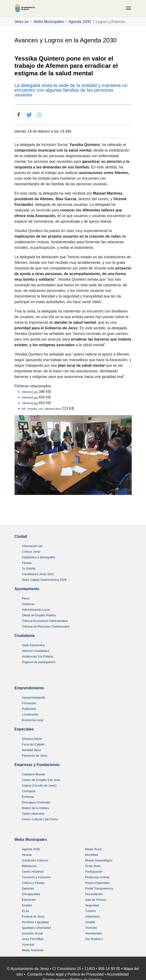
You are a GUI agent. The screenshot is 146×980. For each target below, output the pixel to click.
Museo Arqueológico (99, 860)
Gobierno (28, 604)
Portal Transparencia (99, 888)
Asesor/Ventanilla (34, 698)
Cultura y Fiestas (33, 883)
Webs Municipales (31, 840)
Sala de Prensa (96, 900)
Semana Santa (32, 739)
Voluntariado (94, 933)
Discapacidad (31, 894)
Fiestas (27, 563)
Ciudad (21, 536)
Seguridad (92, 905)
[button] (19, 115)
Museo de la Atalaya (36, 808)
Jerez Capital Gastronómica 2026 (44, 580)
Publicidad (29, 709)
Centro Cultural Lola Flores (40, 819)
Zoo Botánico (94, 939)
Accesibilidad (118, 974)
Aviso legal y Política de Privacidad (75, 974)
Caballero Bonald (34, 774)
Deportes (28, 888)
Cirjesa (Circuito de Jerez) (39, 786)
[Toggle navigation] (128, 8)
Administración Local (36, 610)
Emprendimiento (29, 688)
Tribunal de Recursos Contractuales (46, 626)
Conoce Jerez (31, 552)
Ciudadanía (25, 636)
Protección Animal (97, 877)
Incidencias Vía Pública (37, 656)
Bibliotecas (29, 866)
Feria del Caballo (33, 744)
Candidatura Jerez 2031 (38, 574)
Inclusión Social (32, 933)
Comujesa (29, 791)
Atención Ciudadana (36, 651)
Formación (29, 703)
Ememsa (28, 797)
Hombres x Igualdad (36, 922)
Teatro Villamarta (33, 814)
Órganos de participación (39, 662)
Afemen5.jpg (30, 398)
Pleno (26, 598)
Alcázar (27, 855)
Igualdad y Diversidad (36, 928)
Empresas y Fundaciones (37, 765)
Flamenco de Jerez (35, 756)
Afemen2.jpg (30, 392)
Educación (29, 900)
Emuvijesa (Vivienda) (36, 802)
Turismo (91, 911)
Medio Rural (93, 849)
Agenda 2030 (31, 849)
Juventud (28, 945)
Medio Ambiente (33, 950)
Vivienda (91, 928)
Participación (94, 872)
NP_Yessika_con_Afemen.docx (42, 409)
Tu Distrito (29, 568)
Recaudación (94, 894)
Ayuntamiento (27, 589)
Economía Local (33, 720)
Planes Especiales (98, 883)
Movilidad (92, 855)
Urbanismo (93, 916)
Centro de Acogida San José (41, 780)
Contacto (35, 974)
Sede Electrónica (33, 645)
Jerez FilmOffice (33, 939)
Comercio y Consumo (36, 877)
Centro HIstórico (33, 872)
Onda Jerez (93, 866)
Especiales (24, 729)
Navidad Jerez (32, 750)
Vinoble (90, 922)
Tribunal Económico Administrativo (45, 621)
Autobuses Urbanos (35, 860)
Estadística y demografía (39, 557)
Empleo (27, 905)
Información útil (32, 546)
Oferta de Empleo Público (39, 615)
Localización (30, 714)
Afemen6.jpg (30, 403)
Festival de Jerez (33, 916)
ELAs (26, 911)
